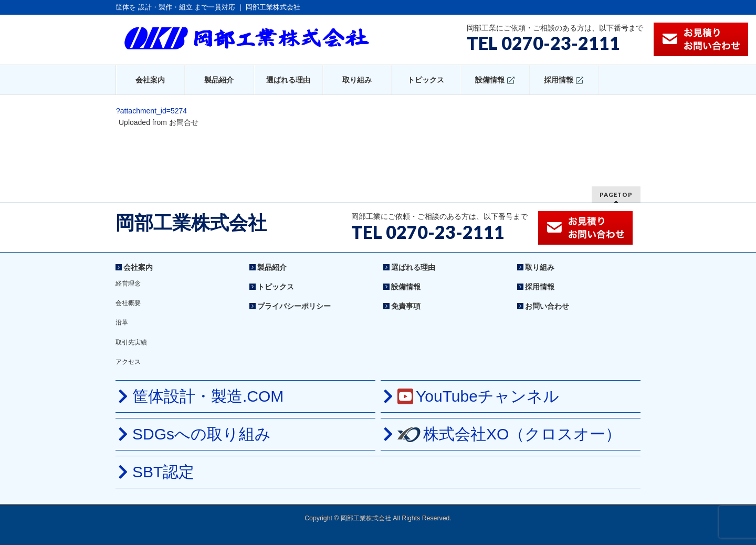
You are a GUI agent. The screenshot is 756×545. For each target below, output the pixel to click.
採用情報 (540, 287)
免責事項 (406, 306)
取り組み (540, 267)
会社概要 (128, 303)
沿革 (122, 322)
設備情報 (406, 287)
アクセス (128, 362)
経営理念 (128, 284)
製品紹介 (272, 267)
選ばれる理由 (413, 267)
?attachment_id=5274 (151, 111)
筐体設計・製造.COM (208, 396)
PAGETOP (616, 195)
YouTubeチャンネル (478, 396)
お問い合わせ (547, 306)
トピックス (276, 287)
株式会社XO (509, 434)
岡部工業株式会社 (191, 223)
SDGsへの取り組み (202, 434)
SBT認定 (163, 472)
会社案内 (138, 267)
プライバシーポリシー (294, 306)
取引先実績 (131, 342)
